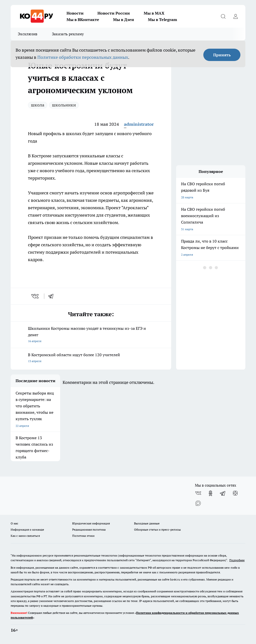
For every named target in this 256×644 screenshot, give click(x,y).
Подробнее (237, 560)
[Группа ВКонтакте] (198, 493)
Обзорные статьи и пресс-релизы (157, 530)
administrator (139, 124)
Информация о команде (27, 530)
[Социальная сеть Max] (198, 503)
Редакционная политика (89, 530)
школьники (64, 105)
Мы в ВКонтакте (83, 20)
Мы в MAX (154, 13)
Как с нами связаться (25, 536)
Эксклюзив (28, 34)
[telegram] (52, 296)
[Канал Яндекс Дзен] (235, 493)
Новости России (114, 13)
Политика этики (83, 536)
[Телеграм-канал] (223, 493)
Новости (75, 13)
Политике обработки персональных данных (83, 57)
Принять (222, 55)
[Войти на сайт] (235, 16)
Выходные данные (147, 523)
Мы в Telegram (163, 20)
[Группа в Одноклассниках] (210, 493)
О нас (14, 523)
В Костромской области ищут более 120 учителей (91, 358)
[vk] (35, 296)
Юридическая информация (91, 523)
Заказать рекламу (68, 34)
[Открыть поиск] (223, 16)
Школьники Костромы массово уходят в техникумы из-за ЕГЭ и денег (91, 335)
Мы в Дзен (124, 20)
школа (38, 105)
